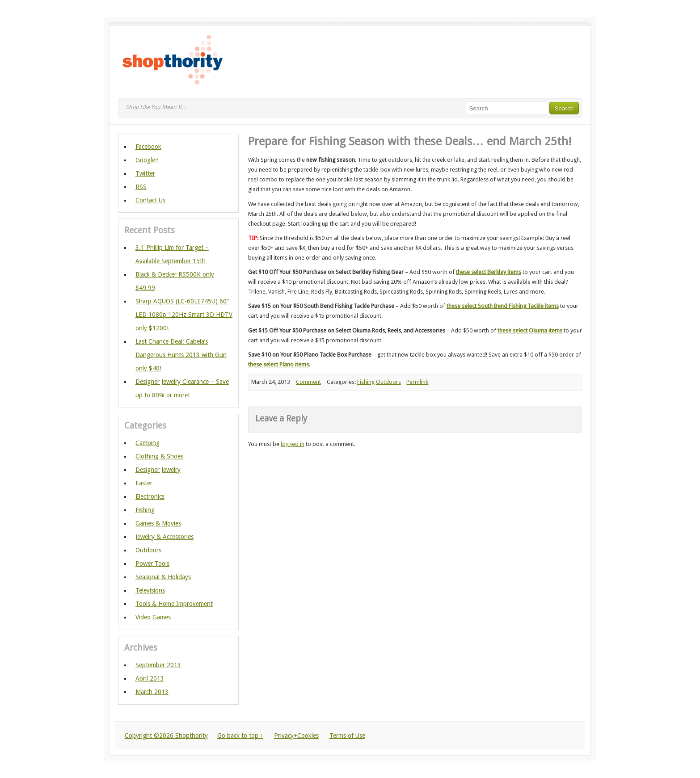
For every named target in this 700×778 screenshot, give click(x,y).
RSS (141, 187)
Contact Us (150, 200)
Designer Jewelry (158, 470)
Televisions (150, 590)
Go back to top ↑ (240, 736)
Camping (148, 443)
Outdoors (388, 382)
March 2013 (152, 692)
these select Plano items (278, 364)
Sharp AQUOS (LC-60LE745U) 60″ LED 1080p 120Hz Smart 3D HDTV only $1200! (184, 315)
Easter (144, 483)
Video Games (153, 617)
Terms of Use (347, 736)
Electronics (150, 496)
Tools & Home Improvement (174, 604)
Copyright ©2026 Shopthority (166, 736)
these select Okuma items (530, 330)
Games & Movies (158, 523)
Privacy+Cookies (296, 736)
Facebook (148, 147)
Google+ (147, 160)
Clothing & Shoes (159, 456)
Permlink (417, 382)
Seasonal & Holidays (163, 577)
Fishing (366, 382)
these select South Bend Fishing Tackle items (503, 306)
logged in (293, 444)
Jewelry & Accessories (164, 537)
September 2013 (158, 665)
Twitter (145, 173)
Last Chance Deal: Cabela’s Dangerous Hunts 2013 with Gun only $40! (181, 355)
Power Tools (152, 564)
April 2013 (150, 678)
